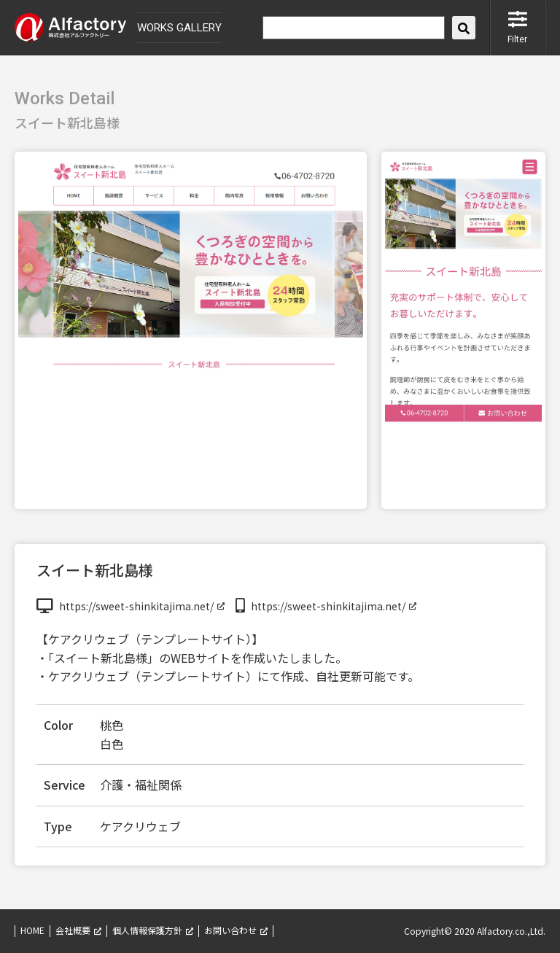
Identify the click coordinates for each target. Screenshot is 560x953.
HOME (32, 930)
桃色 (112, 725)
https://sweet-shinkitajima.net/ (136, 606)
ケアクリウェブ (140, 826)
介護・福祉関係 (141, 785)
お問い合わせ (230, 931)
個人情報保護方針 (147, 931)
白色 (112, 744)
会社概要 (73, 931)
